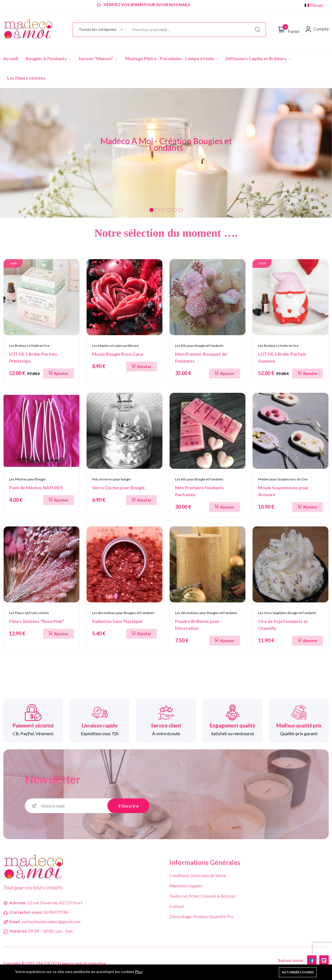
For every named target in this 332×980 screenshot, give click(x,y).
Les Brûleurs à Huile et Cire (29, 346)
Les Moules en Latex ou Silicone (116, 346)
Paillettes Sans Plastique (117, 621)
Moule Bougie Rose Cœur (118, 354)
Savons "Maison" (98, 58)
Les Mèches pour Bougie (27, 479)
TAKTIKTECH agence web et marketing (71, 964)
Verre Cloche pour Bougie (118, 488)
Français (316, 5)
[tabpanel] (166, 153)
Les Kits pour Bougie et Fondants (199, 346)
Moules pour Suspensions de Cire (283, 479)
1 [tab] (151, 210)
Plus (139, 972)
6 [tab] (181, 210)
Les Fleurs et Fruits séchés (29, 613)
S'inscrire (128, 806)
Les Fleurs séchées (26, 78)
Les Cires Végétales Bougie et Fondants (287, 613)
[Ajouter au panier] (59, 373)
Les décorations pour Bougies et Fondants (123, 613)
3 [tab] (163, 210)
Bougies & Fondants (48, 58)
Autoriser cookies (298, 972)
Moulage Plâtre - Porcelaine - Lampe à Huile (172, 58)
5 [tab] (175, 210)
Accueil (11, 58)
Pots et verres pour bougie (111, 479)
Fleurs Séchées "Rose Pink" (37, 621)
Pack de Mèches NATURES (36, 488)
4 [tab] (169, 210)
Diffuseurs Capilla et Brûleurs (258, 58)
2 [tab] (157, 210)
